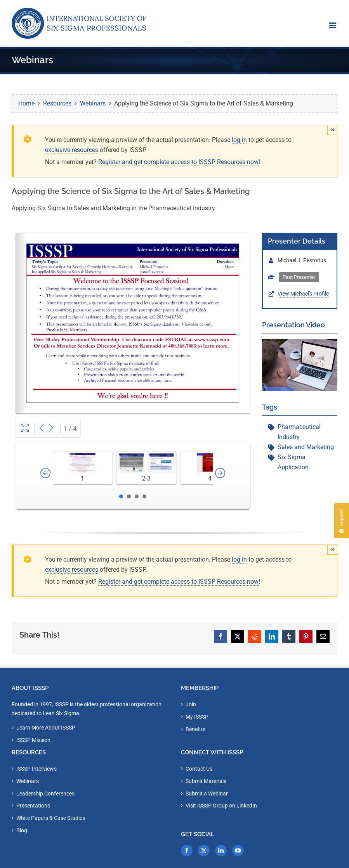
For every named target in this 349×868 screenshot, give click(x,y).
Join (191, 704)
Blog (22, 830)
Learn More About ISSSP (46, 728)
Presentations (33, 806)
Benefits (195, 729)
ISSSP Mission (33, 740)
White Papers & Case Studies (51, 818)
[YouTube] (238, 851)
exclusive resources (72, 150)
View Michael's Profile (303, 294)
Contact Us (199, 769)
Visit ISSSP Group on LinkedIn (221, 806)
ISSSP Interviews (36, 769)
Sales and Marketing (306, 447)
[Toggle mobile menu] (333, 25)
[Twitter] (204, 851)
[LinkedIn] (221, 851)
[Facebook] (187, 851)
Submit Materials (206, 781)
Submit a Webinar (207, 794)
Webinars (28, 781)
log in (239, 140)
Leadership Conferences (45, 794)
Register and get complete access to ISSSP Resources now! (179, 162)
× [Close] (333, 130)
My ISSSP (197, 717)
